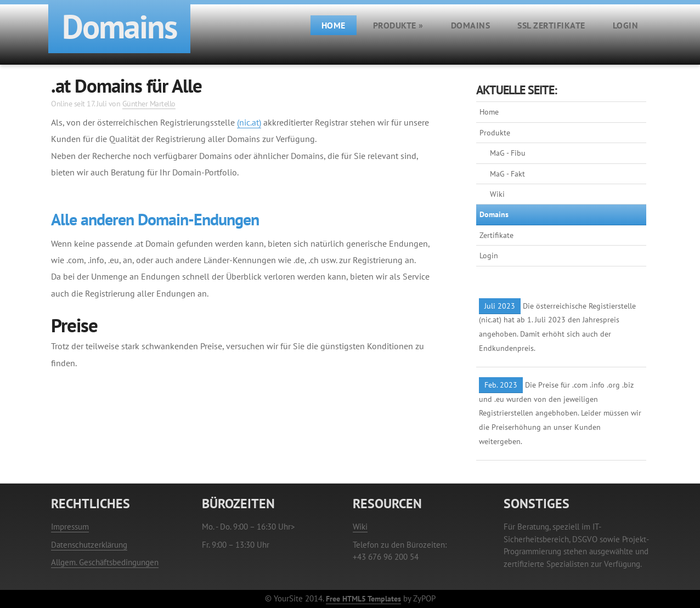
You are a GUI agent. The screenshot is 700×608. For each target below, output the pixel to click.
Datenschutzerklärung (89, 545)
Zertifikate (496, 235)
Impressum (70, 527)
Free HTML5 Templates (363, 598)
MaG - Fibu (508, 153)
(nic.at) (249, 122)
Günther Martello (149, 103)
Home (334, 25)
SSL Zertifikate (551, 25)
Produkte (398, 25)
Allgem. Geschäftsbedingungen (105, 562)
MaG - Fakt (507, 174)
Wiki (497, 194)
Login (626, 25)
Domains (471, 25)
